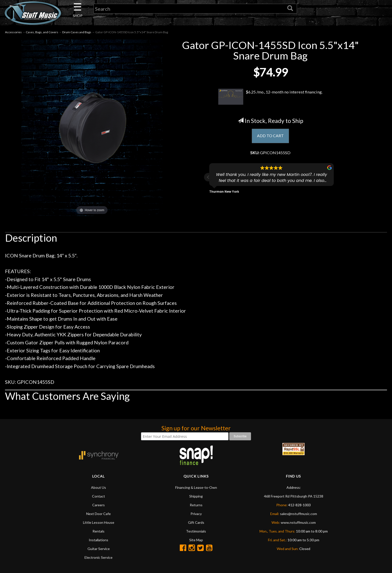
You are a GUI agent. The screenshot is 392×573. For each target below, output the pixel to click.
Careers (98, 505)
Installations (98, 540)
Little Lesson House (99, 522)
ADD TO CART (270, 136)
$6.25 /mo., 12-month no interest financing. (270, 97)
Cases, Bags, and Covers (42, 32)
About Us (98, 487)
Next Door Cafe (98, 514)
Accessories (13, 32)
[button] (208, 179)
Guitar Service (99, 549)
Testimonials (196, 531)
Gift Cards (196, 522)
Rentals (98, 531)
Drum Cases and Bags (77, 32)
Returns (196, 505)
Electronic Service (98, 557)
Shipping (196, 496)
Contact (98, 496)
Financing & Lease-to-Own (196, 487)
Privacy (196, 514)
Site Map (196, 540)
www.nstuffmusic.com (298, 522)
